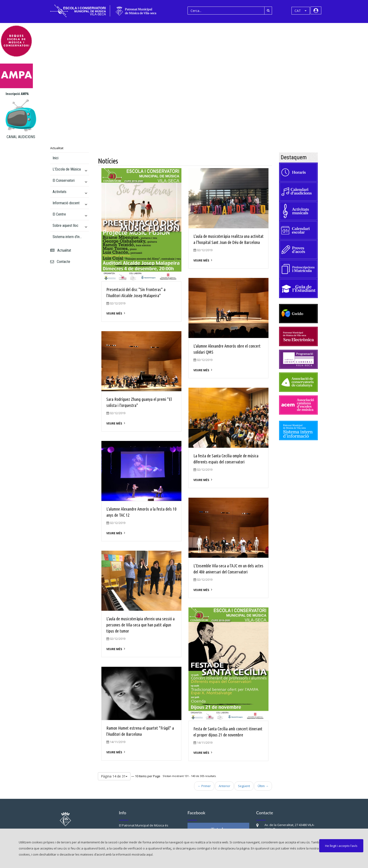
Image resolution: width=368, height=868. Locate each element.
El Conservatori (64, 180)
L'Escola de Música (67, 169)
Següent (244, 786)
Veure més (114, 313)
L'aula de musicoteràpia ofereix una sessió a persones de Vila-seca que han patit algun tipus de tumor (140, 625)
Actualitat (57, 148)
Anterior (224, 786)
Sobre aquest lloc (65, 226)
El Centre (59, 214)
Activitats (59, 192)
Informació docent (66, 203)
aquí (149, 854)
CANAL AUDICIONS (21, 137)
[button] (301, 11)
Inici (56, 158)
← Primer (204, 786)
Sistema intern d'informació (68, 237)
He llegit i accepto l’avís (341, 846)
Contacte (60, 262)
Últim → (263, 786)
